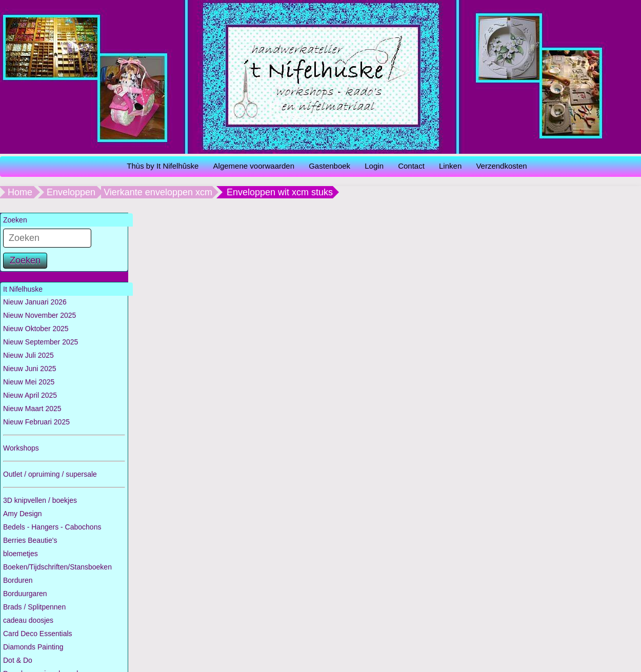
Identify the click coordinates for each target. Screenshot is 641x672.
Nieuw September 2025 (41, 342)
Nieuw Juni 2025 (30, 369)
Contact (411, 166)
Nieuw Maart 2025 (32, 409)
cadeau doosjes (28, 620)
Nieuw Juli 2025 (28, 355)
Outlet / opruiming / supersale (50, 474)
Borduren (18, 580)
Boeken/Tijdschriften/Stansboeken (57, 567)
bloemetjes (21, 554)
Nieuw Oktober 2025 (36, 329)
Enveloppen (71, 192)
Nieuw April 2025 (30, 395)
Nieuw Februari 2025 (36, 422)
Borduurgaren (25, 594)
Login (374, 166)
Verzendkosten (501, 166)
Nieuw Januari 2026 (35, 302)
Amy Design (22, 514)
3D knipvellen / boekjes (40, 500)
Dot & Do (18, 660)
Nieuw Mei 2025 (29, 382)
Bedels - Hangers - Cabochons (52, 527)
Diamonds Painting (33, 647)
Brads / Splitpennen (34, 607)
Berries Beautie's (30, 540)
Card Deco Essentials (38, 634)
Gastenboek (329, 166)
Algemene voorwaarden (254, 166)
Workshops (21, 448)
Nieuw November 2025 (39, 315)
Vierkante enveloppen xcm (158, 192)
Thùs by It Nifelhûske (163, 166)
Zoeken (25, 260)
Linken (450, 166)
